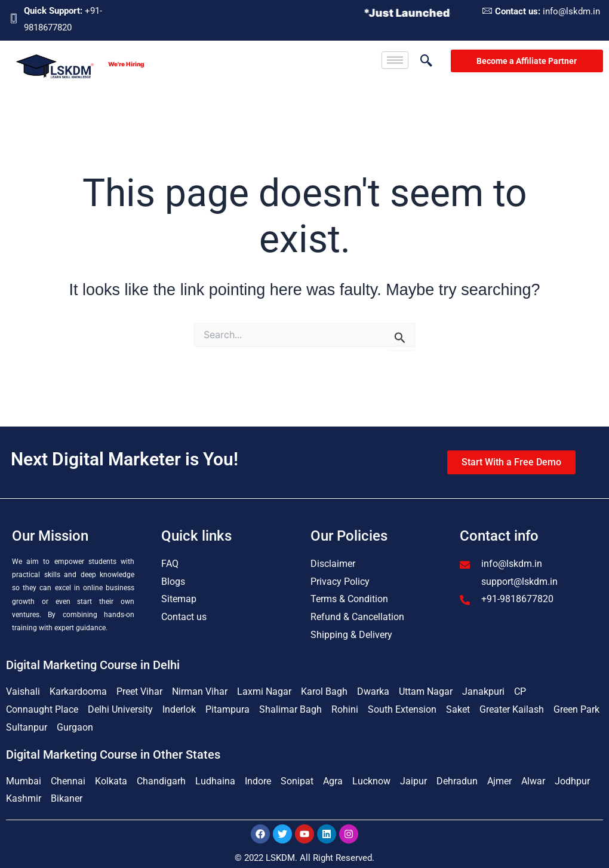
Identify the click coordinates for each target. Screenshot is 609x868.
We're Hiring (126, 64)
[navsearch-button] (420, 62)
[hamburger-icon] (395, 60)
